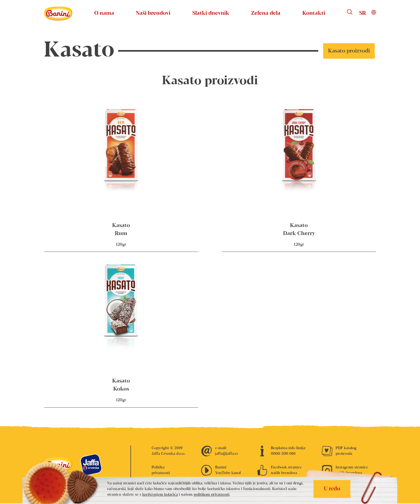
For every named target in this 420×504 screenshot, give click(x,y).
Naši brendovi (153, 13)
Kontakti (314, 13)
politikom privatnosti (211, 495)
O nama (104, 13)
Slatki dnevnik (211, 13)
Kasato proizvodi (349, 51)
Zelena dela (266, 13)
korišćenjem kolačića (160, 495)
